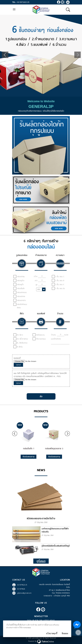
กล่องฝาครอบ (22, 292)
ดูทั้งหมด (41, 561)
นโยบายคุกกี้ (52, 633)
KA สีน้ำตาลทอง (22, 339)
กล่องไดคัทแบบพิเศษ (22, 306)
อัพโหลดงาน (40, 335)
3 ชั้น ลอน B (60, 281)
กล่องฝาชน (21, 277)
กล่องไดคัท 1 (29, 449)
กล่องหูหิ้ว (20, 285)
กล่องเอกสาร (21, 300)
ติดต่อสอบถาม (29, 457)
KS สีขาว (20, 335)
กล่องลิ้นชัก (21, 288)
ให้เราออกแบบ (41, 339)
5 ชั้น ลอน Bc (60, 288)
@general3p (62, 2)
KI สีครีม (20, 347)
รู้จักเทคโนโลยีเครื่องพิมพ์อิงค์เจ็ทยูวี (56, 546)
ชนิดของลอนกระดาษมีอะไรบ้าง (41, 518)
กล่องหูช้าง (21, 281)
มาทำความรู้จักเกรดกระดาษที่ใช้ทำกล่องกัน (55, 530)
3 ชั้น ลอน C (60, 277)
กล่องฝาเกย (21, 296)
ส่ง (41, 396)
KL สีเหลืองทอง (22, 343)
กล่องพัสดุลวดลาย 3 (54, 449)
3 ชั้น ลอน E (60, 285)
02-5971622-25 (23, 2)
